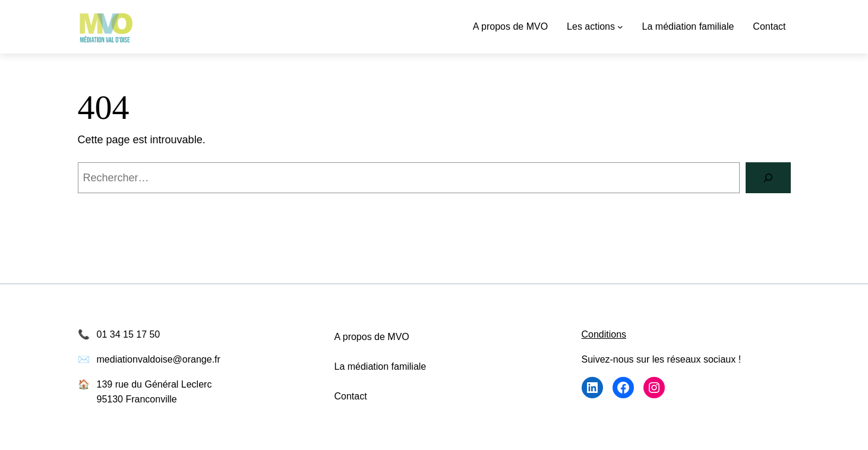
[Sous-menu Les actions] (620, 27)
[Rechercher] (768, 178)
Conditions (604, 334)
